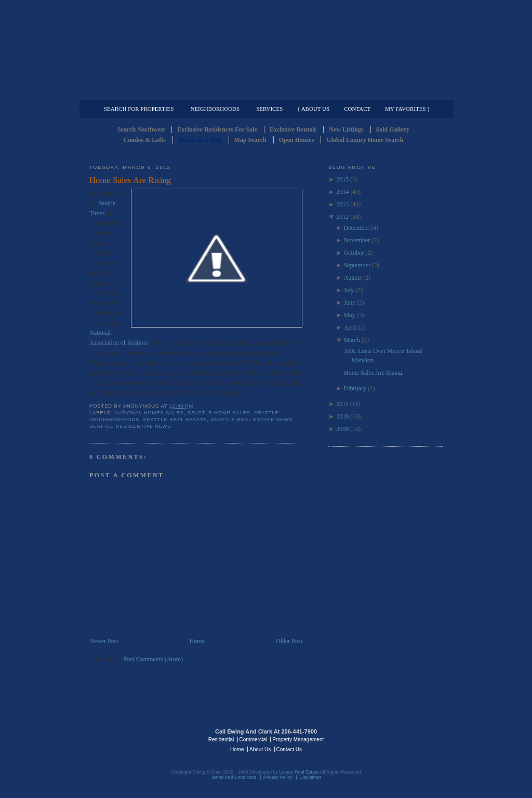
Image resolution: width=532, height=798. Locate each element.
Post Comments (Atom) (153, 659)
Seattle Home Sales (219, 413)
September (357, 265)
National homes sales (149, 413)
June (350, 303)
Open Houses (297, 140)
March (352, 340)
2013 (342, 204)
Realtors (138, 343)
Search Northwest (141, 129)
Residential (221, 740)
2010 (342, 416)
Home (197, 641)
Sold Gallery (393, 129)
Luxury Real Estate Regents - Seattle (135, 739)
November (357, 240)
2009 (342, 429)
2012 (342, 217)
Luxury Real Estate (397, 739)
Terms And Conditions (234, 777)
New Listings (346, 129)
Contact (357, 109)
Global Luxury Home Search (365, 140)
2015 (342, 179)
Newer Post (104, 641)
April (350, 328)
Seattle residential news (130, 426)
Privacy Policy (278, 777)
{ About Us (313, 109)
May (350, 315)
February (355, 388)
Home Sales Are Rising (130, 180)
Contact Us (289, 749)
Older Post (289, 641)
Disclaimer (310, 777)
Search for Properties (139, 109)
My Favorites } (407, 109)
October (354, 253)
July (349, 290)
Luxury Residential (143, 91)
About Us (260, 749)
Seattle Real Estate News (251, 420)
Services (269, 109)
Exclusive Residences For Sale (217, 129)
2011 (342, 404)
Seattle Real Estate (175, 420)
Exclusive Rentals (293, 129)
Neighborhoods (215, 109)
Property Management (388, 91)
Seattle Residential (266, 49)
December (357, 228)
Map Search (250, 140)
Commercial (264, 91)
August (353, 278)
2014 (342, 192)
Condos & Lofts (145, 140)
